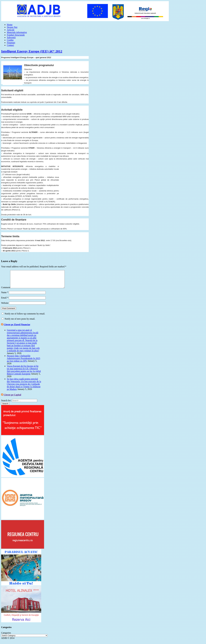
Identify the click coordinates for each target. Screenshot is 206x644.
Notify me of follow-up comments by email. (25, 317)
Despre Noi (12, 27)
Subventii (11, 37)
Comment (6, 291)
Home (10, 25)
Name (5, 296)
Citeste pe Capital (12, 398)
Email (5, 301)
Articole (11, 30)
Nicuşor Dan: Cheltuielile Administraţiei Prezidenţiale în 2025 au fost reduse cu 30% (23, 362)
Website (5, 306)
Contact (10, 45)
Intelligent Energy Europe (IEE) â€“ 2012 (32, 51)
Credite (10, 40)
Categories (6, 636)
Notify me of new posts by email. (20, 322)
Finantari (11, 43)
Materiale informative (17, 32)
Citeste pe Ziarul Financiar (17, 328)
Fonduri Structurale (16, 35)
